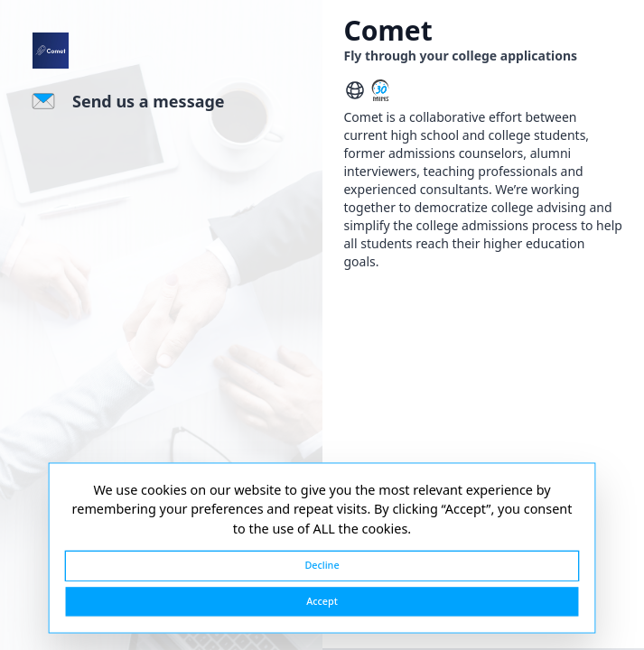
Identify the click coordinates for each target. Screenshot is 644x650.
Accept (322, 601)
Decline (322, 566)
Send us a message (149, 101)
